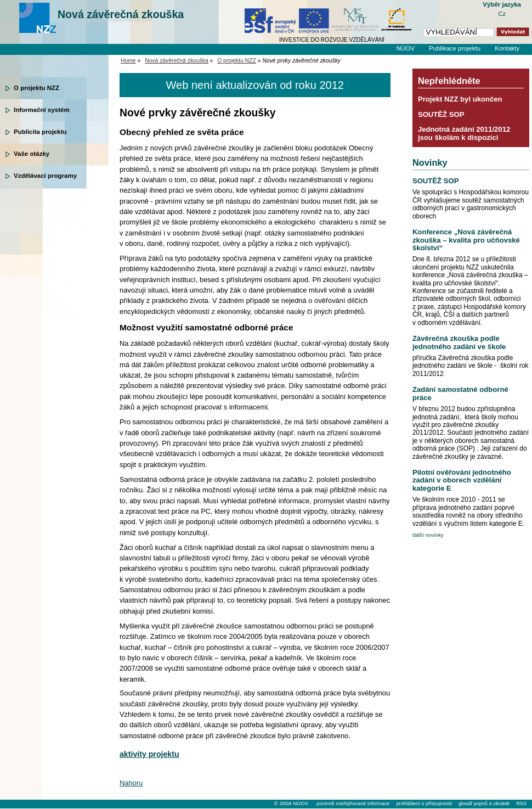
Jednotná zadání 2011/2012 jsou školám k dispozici (464, 133)
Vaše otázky (32, 154)
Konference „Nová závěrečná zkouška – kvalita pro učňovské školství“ (466, 240)
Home (128, 61)
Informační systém (42, 110)
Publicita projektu (40, 132)
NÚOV (406, 48)
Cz (502, 14)
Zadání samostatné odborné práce (460, 393)
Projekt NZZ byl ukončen (460, 99)
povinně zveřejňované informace (353, 804)
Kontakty (507, 48)
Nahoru (131, 783)
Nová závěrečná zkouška (121, 14)
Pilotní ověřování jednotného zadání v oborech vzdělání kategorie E (462, 480)
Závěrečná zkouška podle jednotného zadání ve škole (459, 342)
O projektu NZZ (36, 88)
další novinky (428, 535)
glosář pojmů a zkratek (484, 804)
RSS (521, 804)
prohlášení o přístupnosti (424, 804)
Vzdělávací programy (45, 176)
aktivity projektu (149, 754)
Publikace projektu (455, 48)
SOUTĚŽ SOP (441, 114)
